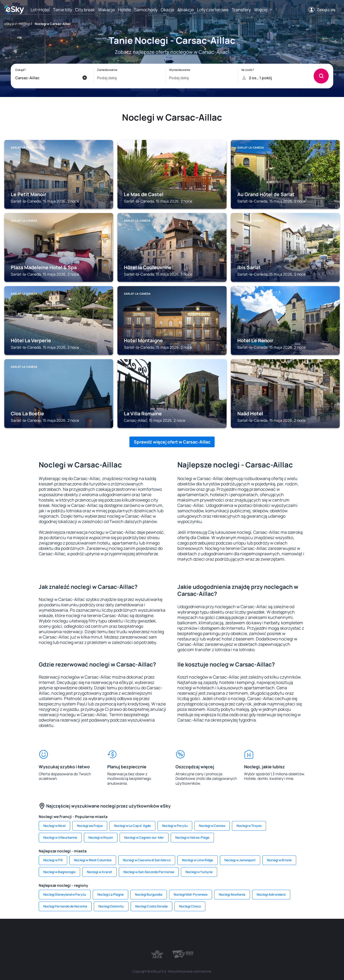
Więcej (261, 10)
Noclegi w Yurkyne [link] (199, 872)
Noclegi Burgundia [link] (149, 894)
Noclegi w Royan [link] (101, 837)
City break (85, 10)
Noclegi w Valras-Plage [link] (192, 837)
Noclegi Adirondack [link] (271, 894)
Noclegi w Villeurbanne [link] (60, 837)
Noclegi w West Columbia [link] (93, 860)
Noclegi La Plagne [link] (110, 894)
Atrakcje (186, 10)
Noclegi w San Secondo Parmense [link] (149, 872)
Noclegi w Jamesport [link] (240, 860)
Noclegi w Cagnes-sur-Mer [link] (144, 837)
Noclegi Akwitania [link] (232, 894)
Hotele (124, 10)
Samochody (146, 10)
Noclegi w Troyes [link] (249, 826)
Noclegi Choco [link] (190, 906)
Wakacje (106, 10)
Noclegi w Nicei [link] (54, 826)
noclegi (25, 24)
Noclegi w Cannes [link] (212, 826)
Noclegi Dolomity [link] (111, 906)
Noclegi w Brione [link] (279, 860)
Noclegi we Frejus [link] (90, 826)
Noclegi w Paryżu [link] (175, 826)
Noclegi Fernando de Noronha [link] (65, 906)
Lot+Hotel (40, 10)
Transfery (241, 10)
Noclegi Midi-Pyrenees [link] (191, 894)
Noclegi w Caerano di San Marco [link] (147, 860)
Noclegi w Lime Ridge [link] (198, 860)
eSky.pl (9, 24)
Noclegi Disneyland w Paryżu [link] (65, 894)
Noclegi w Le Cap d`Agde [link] (132, 826)
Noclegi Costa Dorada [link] (151, 906)
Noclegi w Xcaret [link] (99, 872)
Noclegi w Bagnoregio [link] (59, 872)
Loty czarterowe (213, 10)
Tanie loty (62, 10)
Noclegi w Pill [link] (53, 860)
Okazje (167, 10)
